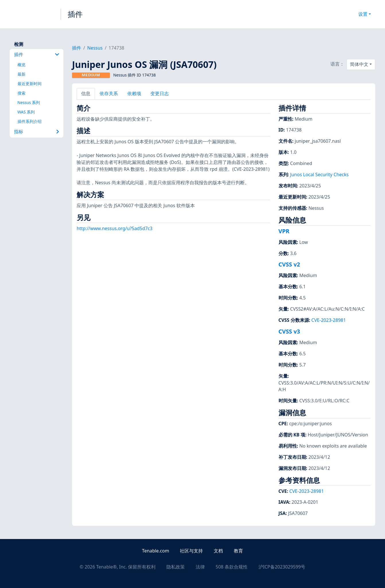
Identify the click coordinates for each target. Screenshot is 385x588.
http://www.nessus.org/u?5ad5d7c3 (114, 228)
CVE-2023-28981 (328, 320)
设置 (363, 14)
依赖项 (134, 93)
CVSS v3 (289, 331)
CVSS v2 (289, 264)
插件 (75, 14)
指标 (37, 132)
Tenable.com (155, 551)
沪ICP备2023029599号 (282, 567)
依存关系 (109, 93)
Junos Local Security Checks (319, 175)
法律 (200, 567)
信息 (86, 93)
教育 (238, 551)
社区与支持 (191, 551)
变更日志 (160, 93)
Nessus (95, 48)
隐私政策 (176, 567)
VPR (284, 231)
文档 (218, 551)
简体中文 (359, 64)
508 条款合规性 (232, 567)
